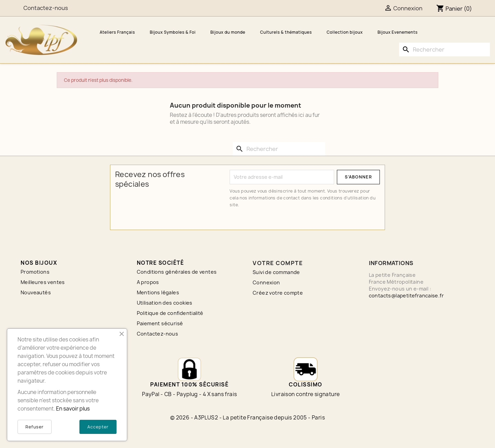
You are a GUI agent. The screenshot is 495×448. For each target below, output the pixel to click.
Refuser (35, 427)
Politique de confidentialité (170, 313)
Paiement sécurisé (160, 323)
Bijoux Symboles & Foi (173, 32)
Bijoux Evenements (398, 32)
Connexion (266, 282)
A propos (148, 282)
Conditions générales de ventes (177, 272)
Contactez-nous (158, 334)
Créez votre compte (278, 293)
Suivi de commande (276, 272)
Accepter (98, 427)
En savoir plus (73, 409)
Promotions (35, 272)
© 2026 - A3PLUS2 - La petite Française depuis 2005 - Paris (247, 418)
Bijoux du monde (228, 32)
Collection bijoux (345, 32)
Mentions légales (158, 292)
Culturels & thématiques (286, 32)
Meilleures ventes (43, 282)
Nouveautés (36, 292)
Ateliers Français (117, 32)
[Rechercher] (444, 50)
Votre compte (278, 263)
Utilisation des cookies (165, 303)
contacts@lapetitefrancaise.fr (406, 296)
